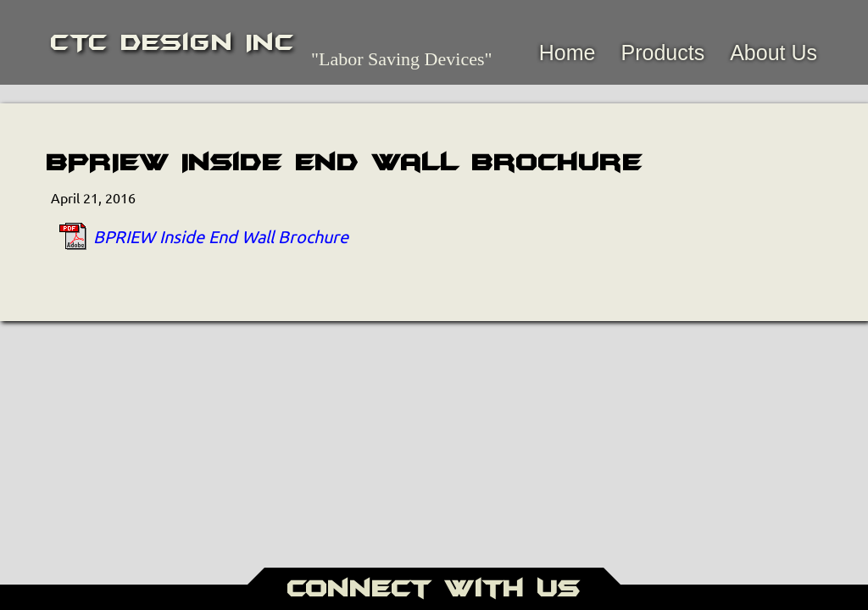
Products (662, 53)
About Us (773, 53)
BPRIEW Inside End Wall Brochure (221, 236)
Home (568, 53)
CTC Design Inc (172, 42)
